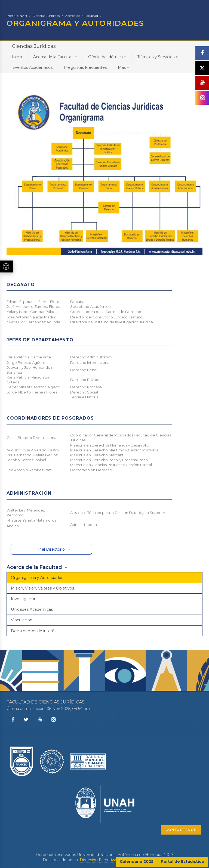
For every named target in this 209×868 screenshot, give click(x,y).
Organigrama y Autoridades (37, 578)
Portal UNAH (17, 16)
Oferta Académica (107, 57)
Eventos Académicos (32, 67)
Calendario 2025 (137, 861)
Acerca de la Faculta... (55, 57)
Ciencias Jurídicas (46, 16)
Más (123, 67)
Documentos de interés (34, 631)
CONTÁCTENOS (181, 830)
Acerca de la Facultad (82, 16)
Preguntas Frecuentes (85, 67)
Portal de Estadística (182, 861)
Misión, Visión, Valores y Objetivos (42, 588)
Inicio (17, 57)
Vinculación (22, 620)
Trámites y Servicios (157, 57)
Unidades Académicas (32, 609)
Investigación (24, 599)
